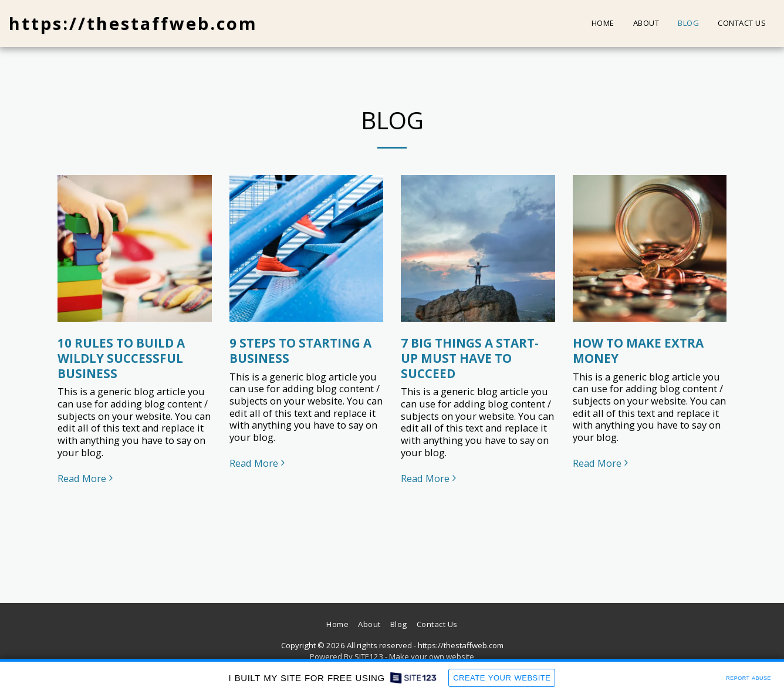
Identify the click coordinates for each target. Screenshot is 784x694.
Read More (87, 479)
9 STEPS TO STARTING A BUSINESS (300, 351)
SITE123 (369, 656)
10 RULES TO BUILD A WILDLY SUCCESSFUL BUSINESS (121, 358)
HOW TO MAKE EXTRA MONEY (638, 351)
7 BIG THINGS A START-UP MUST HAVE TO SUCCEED (470, 358)
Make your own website (432, 656)
